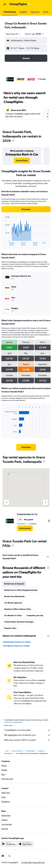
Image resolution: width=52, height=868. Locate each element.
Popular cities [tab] (10, 628)
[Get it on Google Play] (9, 844)
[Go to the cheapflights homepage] (20, 4)
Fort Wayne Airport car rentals (16, 646)
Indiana (41, 751)
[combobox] (13, 34)
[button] (5, 4)
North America (17, 751)
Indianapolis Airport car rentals (17, 642)
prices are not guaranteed (13, 722)
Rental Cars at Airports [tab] (14, 584)
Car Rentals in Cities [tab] (13, 615)
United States (30, 751)
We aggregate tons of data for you (27, 735)
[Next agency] (45, 503)
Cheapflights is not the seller (27, 730)
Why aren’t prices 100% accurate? (27, 740)
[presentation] (13, 140)
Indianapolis (8, 753)
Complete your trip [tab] (35, 615)
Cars (7, 751)
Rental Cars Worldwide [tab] (14, 596)
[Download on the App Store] (26, 844)
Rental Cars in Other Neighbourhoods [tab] (21, 590)
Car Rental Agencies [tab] (13, 603)
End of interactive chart (4, 243)
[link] (22, 160)
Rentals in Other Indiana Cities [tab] (18, 609)
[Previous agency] (7, 503)
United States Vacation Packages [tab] (19, 622)
